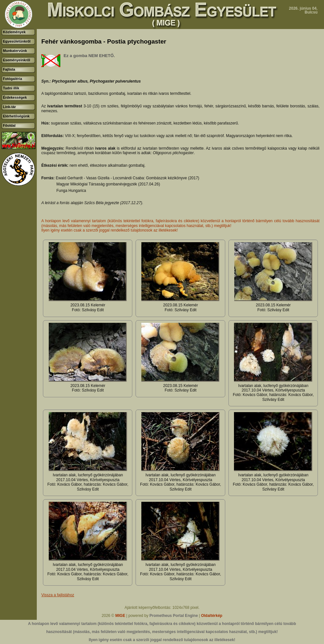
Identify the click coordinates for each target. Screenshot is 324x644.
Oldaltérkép (212, 616)
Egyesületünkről (17, 41)
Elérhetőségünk (16, 116)
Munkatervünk (15, 51)
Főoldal (9, 125)
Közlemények (14, 32)
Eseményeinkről (16, 60)
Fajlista (9, 69)
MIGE (120, 616)
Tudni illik (11, 88)
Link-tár (9, 107)
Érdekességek (15, 97)
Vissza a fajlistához (58, 595)
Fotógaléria (12, 79)
